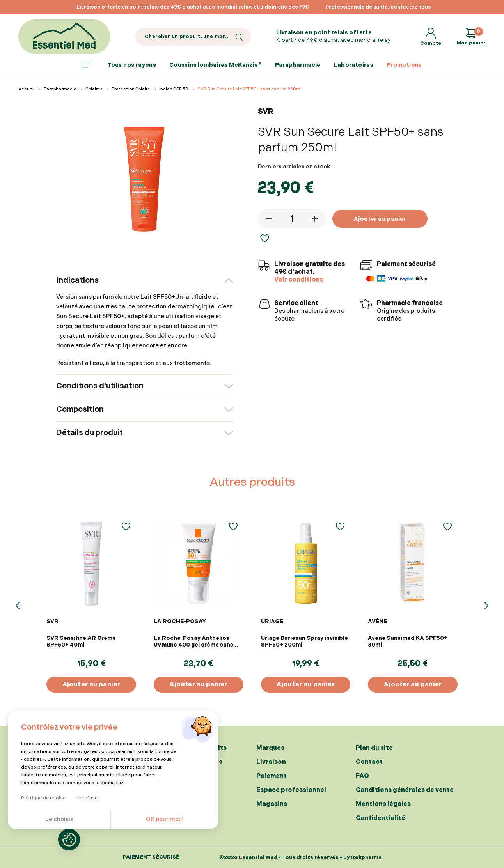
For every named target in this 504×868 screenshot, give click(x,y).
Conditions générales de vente (405, 790)
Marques (270, 748)
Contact (369, 762)
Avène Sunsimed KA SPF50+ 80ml (408, 641)
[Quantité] (292, 219)
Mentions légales (383, 804)
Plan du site (374, 748)
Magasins (272, 804)
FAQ (362, 776)
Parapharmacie (298, 65)
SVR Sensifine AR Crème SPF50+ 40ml (81, 641)
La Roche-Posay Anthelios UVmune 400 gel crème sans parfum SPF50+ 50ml (193, 641)
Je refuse (87, 798)
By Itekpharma (362, 857)
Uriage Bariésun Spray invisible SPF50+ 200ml (304, 641)
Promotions (404, 65)
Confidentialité (381, 818)
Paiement (272, 776)
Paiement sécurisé (151, 857)
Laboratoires (353, 65)
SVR (52, 621)
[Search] (193, 37)
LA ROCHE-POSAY (180, 621)
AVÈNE (377, 621)
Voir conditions (299, 280)
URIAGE (272, 621)
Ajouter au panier (380, 219)
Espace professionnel (291, 790)
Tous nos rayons (119, 65)
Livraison (271, 762)
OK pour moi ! (164, 819)
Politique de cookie (43, 798)
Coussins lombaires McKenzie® (216, 65)
